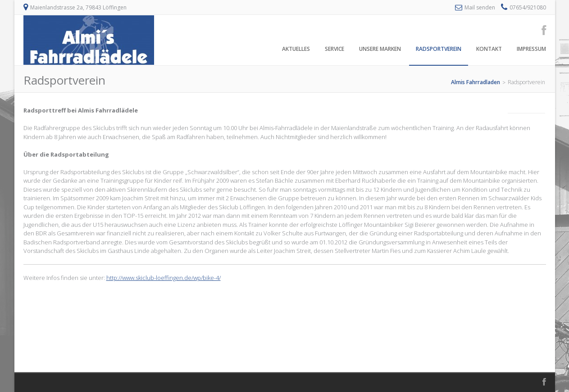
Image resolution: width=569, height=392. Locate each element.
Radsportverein (439, 49)
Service (335, 49)
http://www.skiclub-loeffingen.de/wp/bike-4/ (164, 278)
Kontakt (489, 49)
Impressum (531, 49)
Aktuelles (296, 49)
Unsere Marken (380, 49)
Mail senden (480, 7)
